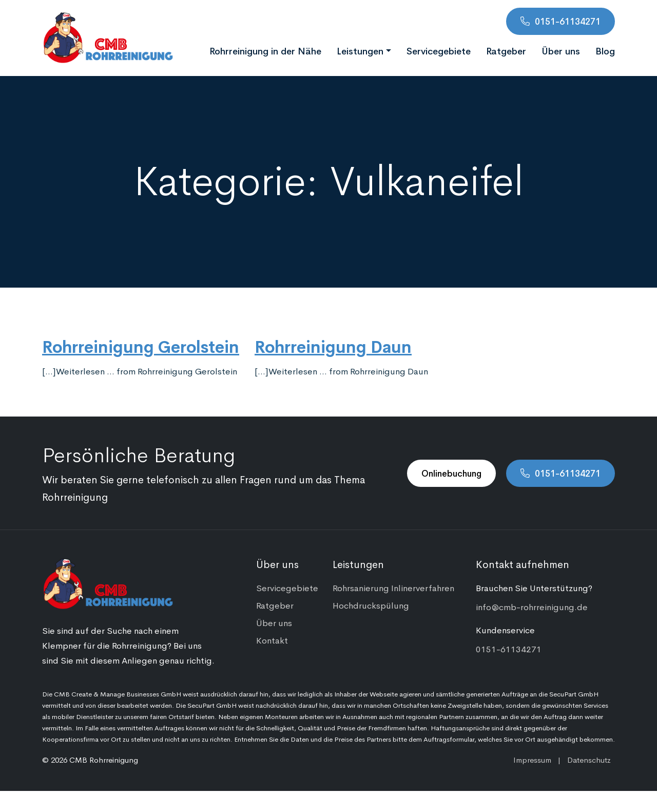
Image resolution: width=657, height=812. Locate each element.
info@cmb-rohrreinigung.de (532, 607)
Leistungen (360, 50)
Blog (605, 50)
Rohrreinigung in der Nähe (265, 50)
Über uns (561, 50)
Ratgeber (506, 50)
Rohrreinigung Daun (333, 346)
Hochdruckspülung (371, 605)
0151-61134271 (568, 21)
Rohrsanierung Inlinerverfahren (393, 588)
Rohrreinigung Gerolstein (141, 346)
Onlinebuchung (451, 473)
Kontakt (272, 640)
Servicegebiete (439, 50)
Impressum (532, 759)
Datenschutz (589, 759)
